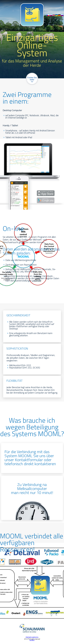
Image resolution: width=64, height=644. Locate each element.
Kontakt (32, 640)
